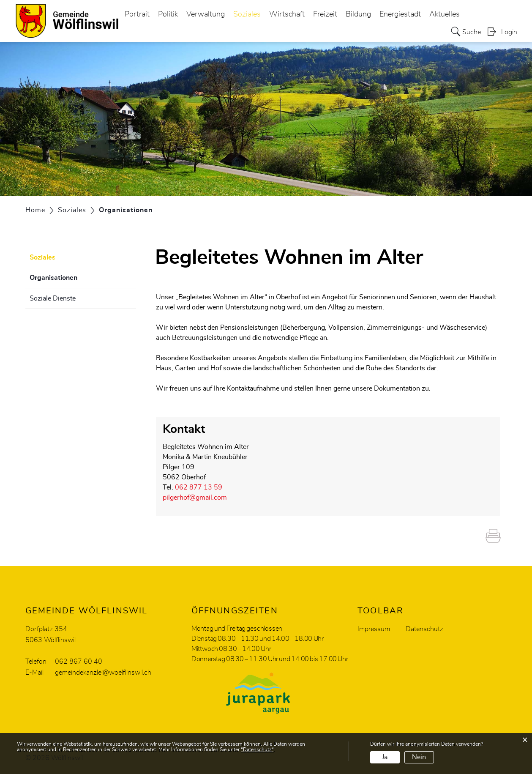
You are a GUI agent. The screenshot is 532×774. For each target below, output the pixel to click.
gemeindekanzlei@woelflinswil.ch (103, 673)
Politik (168, 14)
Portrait (137, 14)
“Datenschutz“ (257, 749)
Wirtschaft (287, 14)
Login (509, 32)
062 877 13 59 (199, 487)
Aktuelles (445, 14)
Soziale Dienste (53, 298)
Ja (385, 757)
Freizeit (325, 14)
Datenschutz (424, 629)
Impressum (374, 629)
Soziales (247, 14)
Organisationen (75, 276)
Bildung (358, 14)
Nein (419, 757)
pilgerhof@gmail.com (195, 498)
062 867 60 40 (79, 662)
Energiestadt (400, 14)
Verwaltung (206, 14)
